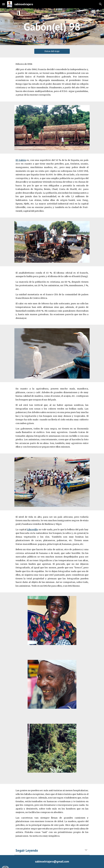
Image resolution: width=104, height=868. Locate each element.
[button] (4, 4)
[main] (52, 27)
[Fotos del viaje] (52, 51)
